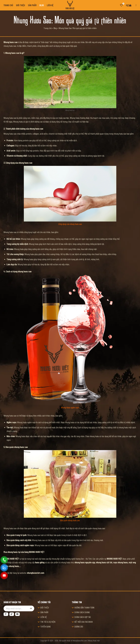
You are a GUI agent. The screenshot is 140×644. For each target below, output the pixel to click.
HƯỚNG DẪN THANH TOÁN (84, 607)
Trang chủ (8, 5)
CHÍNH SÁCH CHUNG (82, 612)
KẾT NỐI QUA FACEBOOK (84, 622)
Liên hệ (50, 5)
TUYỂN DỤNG (45, 626)
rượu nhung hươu (120, 562)
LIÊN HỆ (44, 617)
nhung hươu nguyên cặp (85, 562)
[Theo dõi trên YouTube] (17, 614)
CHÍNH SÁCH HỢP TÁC (83, 617)
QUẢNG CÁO (79, 626)
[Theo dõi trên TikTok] (12, 614)
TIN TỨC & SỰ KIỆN (48, 622)
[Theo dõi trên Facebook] (6, 614)
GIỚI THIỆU (45, 607)
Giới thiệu (21, 5)
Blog (42, 5)
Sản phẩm (32, 5)
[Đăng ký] (31, 608)
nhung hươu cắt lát (104, 562)
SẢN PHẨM (44, 612)
